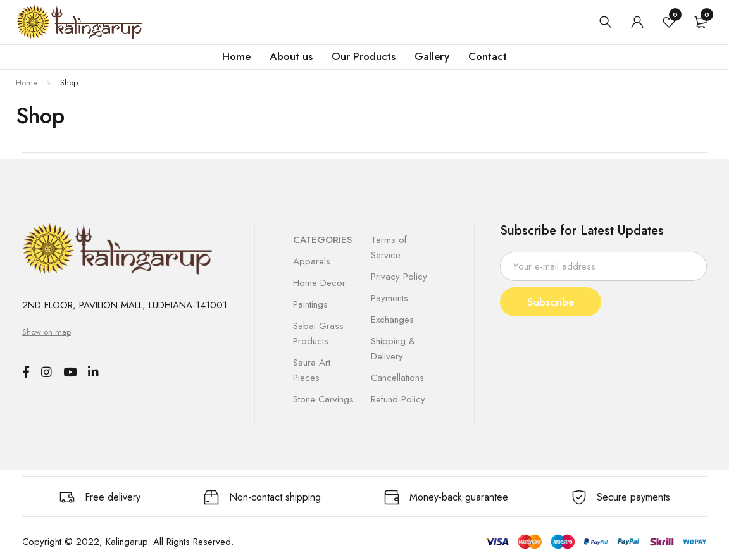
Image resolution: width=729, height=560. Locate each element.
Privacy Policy (399, 277)
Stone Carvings (323, 399)
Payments (389, 298)
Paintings (310, 304)
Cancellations (397, 378)
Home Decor (319, 283)
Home (27, 83)
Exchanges (392, 320)
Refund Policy (398, 399)
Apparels (312, 261)
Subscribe (553, 302)
